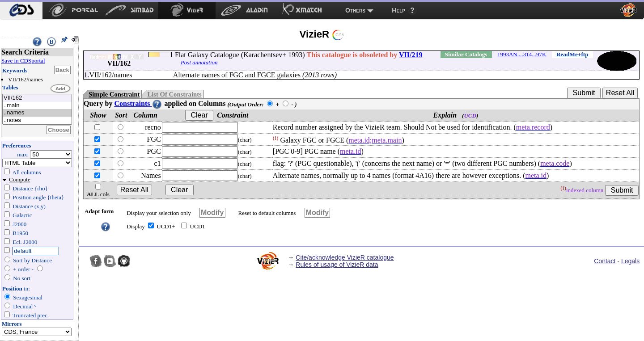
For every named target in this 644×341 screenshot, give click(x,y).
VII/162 (37, 98)
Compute (20, 179)
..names (37, 113)
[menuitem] (21, 10)
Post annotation (199, 62)
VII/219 (411, 55)
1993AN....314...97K (522, 54)
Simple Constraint (114, 94)
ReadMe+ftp (572, 54)
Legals (630, 261)
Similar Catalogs (466, 54)
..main (37, 106)
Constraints (138, 103)
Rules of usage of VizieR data (337, 265)
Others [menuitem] (355, 10)
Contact (605, 261)
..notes (37, 120)
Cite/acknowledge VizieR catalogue (345, 257)
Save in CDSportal (23, 61)
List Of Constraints (174, 94)
